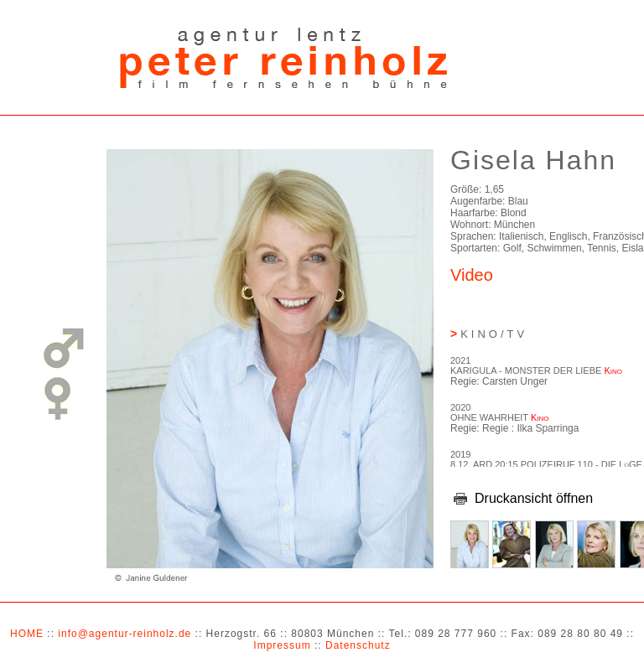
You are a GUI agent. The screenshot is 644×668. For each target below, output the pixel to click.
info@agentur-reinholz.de (125, 634)
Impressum (282, 645)
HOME (27, 634)
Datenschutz (358, 645)
